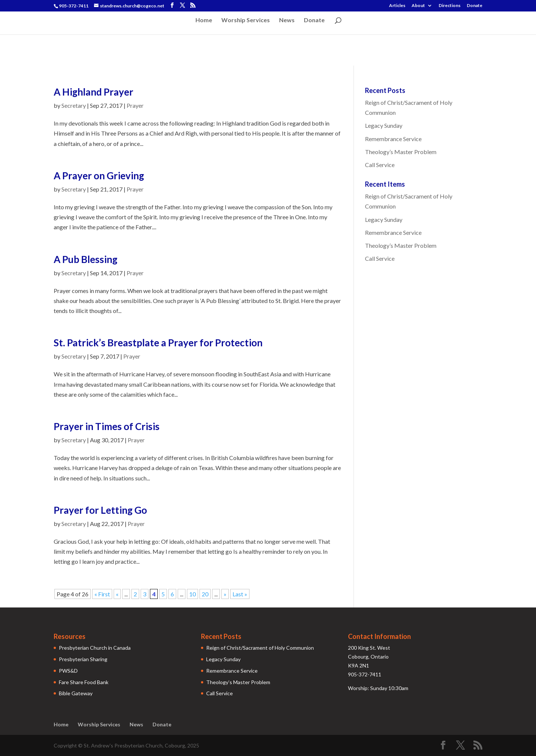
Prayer (135, 105)
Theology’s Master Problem (401, 152)
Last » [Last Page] (240, 594)
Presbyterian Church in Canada (95, 648)
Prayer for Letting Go (100, 510)
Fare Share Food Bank (84, 682)
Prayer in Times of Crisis (107, 426)
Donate (475, 6)
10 (192, 594)
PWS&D (68, 671)
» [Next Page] (225, 594)
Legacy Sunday (384, 125)
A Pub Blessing (86, 259)
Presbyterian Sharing (83, 659)
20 (205, 594)
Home (204, 20)
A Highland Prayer (93, 92)
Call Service (380, 165)
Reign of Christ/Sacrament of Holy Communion (260, 648)
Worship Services (246, 20)
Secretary (74, 105)
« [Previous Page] (117, 594)
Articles (397, 6)
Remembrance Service (393, 139)
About (418, 6)
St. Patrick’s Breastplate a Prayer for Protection (158, 343)
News (287, 20)
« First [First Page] (102, 594)
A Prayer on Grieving (99, 176)
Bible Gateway (76, 693)
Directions (450, 6)
